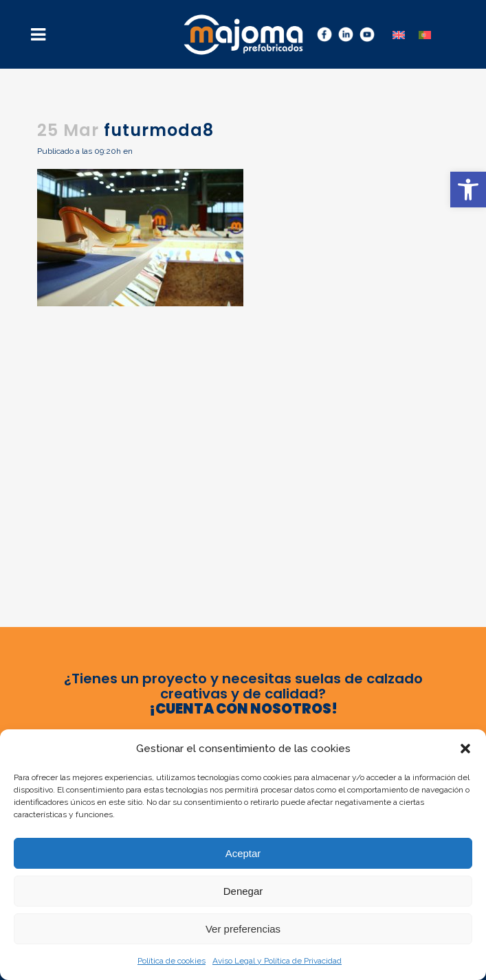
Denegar (243, 891)
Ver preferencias (243, 929)
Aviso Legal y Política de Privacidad (277, 961)
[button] (468, 190)
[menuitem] (399, 34)
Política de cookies (172, 961)
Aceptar (243, 853)
